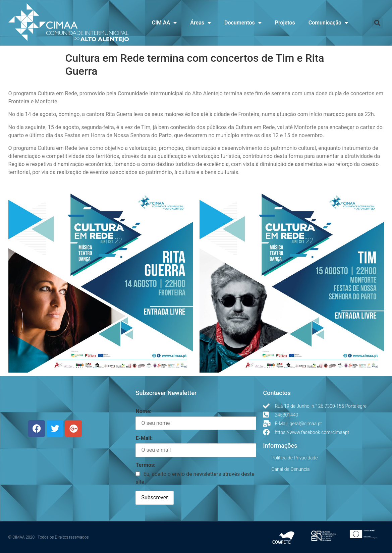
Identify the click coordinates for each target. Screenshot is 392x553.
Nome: (143, 411)
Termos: (145, 465)
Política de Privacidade (294, 458)
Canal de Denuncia (290, 469)
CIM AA (164, 23)
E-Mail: (144, 438)
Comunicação (328, 23)
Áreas (201, 23)
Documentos (243, 23)
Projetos (285, 23)
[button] (377, 23)
